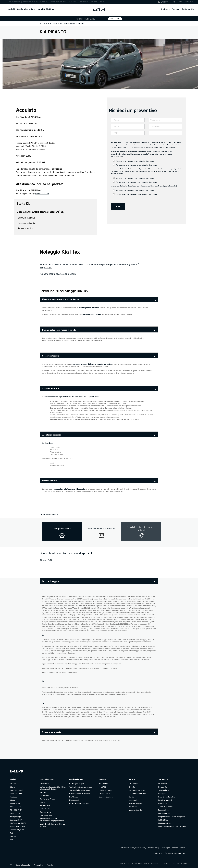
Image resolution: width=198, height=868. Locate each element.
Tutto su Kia (188, 9)
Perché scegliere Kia (167, 797)
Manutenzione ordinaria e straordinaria (61, 299)
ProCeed (14, 797)
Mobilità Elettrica (46, 9)
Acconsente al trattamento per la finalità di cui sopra (133, 161)
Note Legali (166, 848)
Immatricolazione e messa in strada (59, 330)
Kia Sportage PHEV (18, 823)
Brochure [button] (72, 2)
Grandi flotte (104, 793)
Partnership (163, 803)
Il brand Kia (163, 787)
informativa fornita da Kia (139, 147)
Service (176, 9)
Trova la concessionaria (49, 514)
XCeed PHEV (15, 803)
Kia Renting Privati (47, 799)
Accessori (133, 800)
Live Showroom (46, 815)
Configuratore (46, 812)
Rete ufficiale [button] (83, 2)
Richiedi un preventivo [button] (58, 2)
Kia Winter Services (137, 790)
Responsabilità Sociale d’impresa (172, 817)
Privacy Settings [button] (14, 2)
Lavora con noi (164, 813)
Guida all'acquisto (26, 9)
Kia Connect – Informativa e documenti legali (169, 853)
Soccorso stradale (51, 356)
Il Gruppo (162, 793)
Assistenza (133, 807)
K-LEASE (103, 787)
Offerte (132, 787)
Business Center (106, 790)
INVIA (118, 207)
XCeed (13, 800)
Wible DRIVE (163, 820)
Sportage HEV (16, 820)
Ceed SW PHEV (16, 793)
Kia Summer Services (137, 793)
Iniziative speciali (165, 800)
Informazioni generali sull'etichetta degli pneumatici (52, 820)
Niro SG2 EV (15, 813)
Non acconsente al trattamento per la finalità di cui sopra (135, 165)
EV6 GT (13, 836)
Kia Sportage (15, 817)
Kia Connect (74, 800)
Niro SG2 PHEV (16, 810)
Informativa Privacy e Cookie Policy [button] (35, 2)
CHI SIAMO (162, 784)
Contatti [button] (94, 2)
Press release (164, 810)
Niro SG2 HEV (16, 807)
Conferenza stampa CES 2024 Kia (172, 826)
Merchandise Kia (135, 810)
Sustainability (164, 790)
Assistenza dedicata (52, 435)
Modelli (11, 9)
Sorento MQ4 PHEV (18, 830)
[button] (166, 2)
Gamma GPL (45, 805)
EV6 (12, 833)
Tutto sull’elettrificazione (79, 790)
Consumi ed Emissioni (52, 732)
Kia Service (133, 784)
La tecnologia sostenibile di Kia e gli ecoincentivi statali (53, 788)
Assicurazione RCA (51, 388)
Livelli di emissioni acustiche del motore (53, 825)
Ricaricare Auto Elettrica (79, 803)
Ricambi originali (135, 803)
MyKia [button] (102, 2)
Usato (42, 802)
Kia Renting (104, 784)
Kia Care (132, 797)
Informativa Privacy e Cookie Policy (133, 848)
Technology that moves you (81, 787)
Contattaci (114, 19)
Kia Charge (74, 797)
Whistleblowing (154, 848)
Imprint (183, 848)
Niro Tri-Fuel (45, 809)
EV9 (12, 840)
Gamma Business (106, 797)
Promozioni (44, 784)
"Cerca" (165, 2)
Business (165, 9)
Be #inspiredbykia (77, 784)
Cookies (175, 848)
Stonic (13, 787)
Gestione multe (49, 481)
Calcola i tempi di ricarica (79, 793)
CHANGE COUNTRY (186, 2)
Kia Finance (44, 796)
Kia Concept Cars (165, 823)
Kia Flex (43, 792)
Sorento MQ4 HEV (17, 826)
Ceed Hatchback (17, 790)
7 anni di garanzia (165, 807)
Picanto (13, 784)
